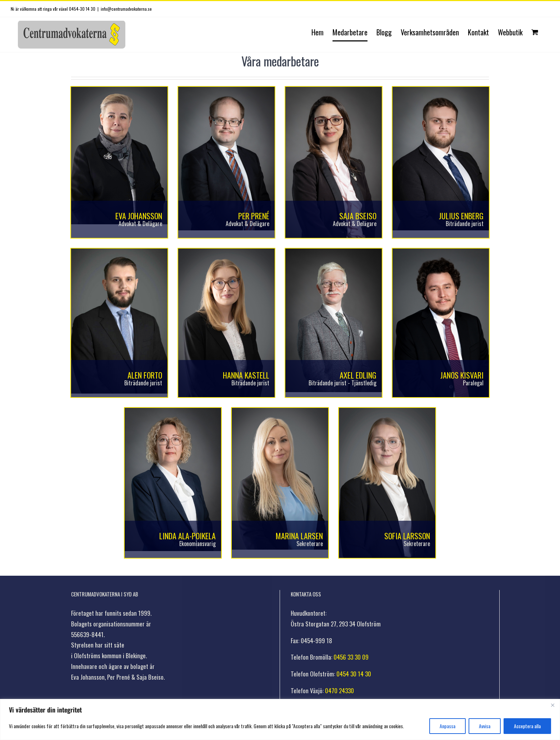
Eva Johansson (139, 216)
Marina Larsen (299, 536)
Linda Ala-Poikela (187, 536)
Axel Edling (358, 375)
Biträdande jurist (465, 224)
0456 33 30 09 (351, 657)
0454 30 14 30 (354, 674)
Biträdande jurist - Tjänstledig (342, 383)
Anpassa (447, 726)
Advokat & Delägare (140, 224)
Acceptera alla (527, 726)
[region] (280, 719)
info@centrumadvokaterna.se (126, 9)
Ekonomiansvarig (197, 544)
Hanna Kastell (246, 375)
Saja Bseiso (358, 216)
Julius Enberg (461, 216)
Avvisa (485, 726)
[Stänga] (552, 705)
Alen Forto (145, 375)
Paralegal (473, 383)
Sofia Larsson (407, 536)
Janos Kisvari (462, 375)
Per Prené (254, 216)
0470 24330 (339, 691)
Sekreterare (310, 544)
